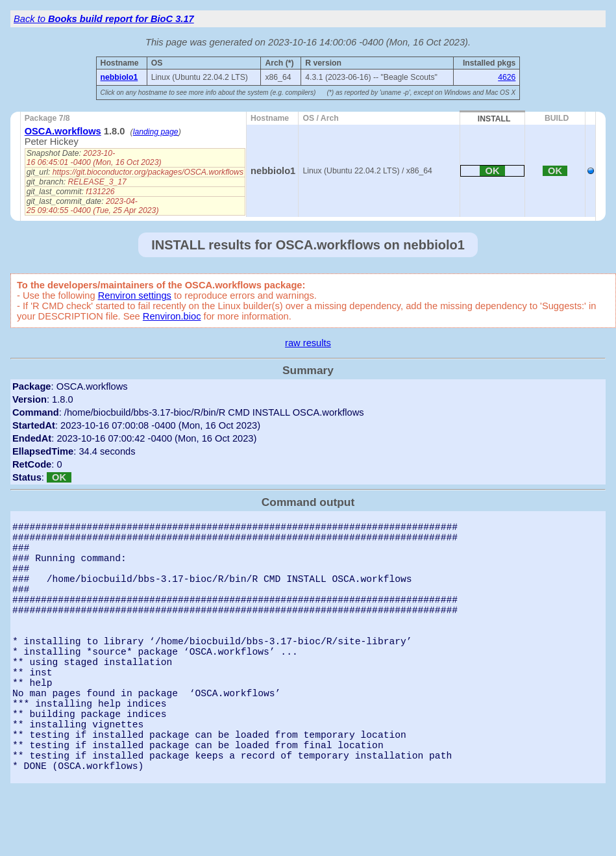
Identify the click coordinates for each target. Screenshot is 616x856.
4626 (507, 77)
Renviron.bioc (172, 316)
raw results (308, 343)
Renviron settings (135, 296)
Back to (104, 19)
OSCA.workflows (63, 131)
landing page (156, 132)
